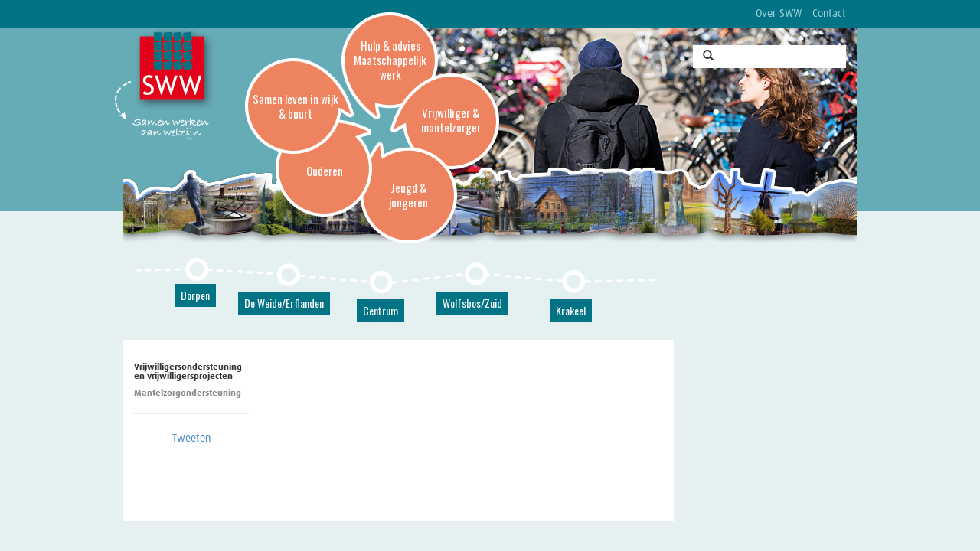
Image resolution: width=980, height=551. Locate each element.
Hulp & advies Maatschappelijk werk (390, 60)
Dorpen (195, 295)
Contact (829, 14)
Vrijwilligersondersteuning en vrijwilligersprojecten (189, 372)
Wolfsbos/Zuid (472, 303)
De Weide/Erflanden (284, 303)
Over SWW (779, 14)
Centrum (381, 310)
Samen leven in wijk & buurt (296, 106)
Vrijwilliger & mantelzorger (451, 120)
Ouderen (325, 171)
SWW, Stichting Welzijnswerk (175, 70)
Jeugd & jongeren (408, 195)
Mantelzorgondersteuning (188, 393)
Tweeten (191, 439)
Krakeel (571, 310)
